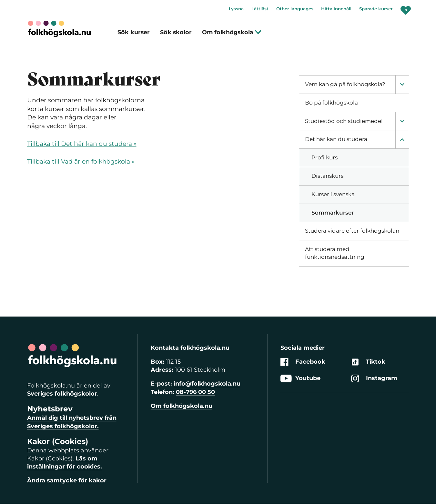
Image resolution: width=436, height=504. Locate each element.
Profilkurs (324, 157)
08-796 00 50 (195, 392)
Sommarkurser (333, 213)
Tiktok (368, 362)
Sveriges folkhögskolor (62, 394)
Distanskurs (327, 176)
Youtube (300, 378)
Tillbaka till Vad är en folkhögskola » (81, 161)
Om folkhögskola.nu (182, 406)
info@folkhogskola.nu (207, 384)
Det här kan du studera (336, 139)
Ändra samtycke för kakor (67, 480)
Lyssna (236, 9)
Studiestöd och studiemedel (344, 121)
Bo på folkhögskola (331, 103)
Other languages (295, 9)
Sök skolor (176, 32)
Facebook (303, 362)
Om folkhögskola (232, 32)
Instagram (374, 378)
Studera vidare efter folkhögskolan (352, 231)
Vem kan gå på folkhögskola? (345, 84)
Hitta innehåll (336, 9)
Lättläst (260, 9)
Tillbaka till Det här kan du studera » (82, 144)
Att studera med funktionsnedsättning (335, 253)
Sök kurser (134, 32)
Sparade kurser (376, 9)
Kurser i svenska (333, 194)
